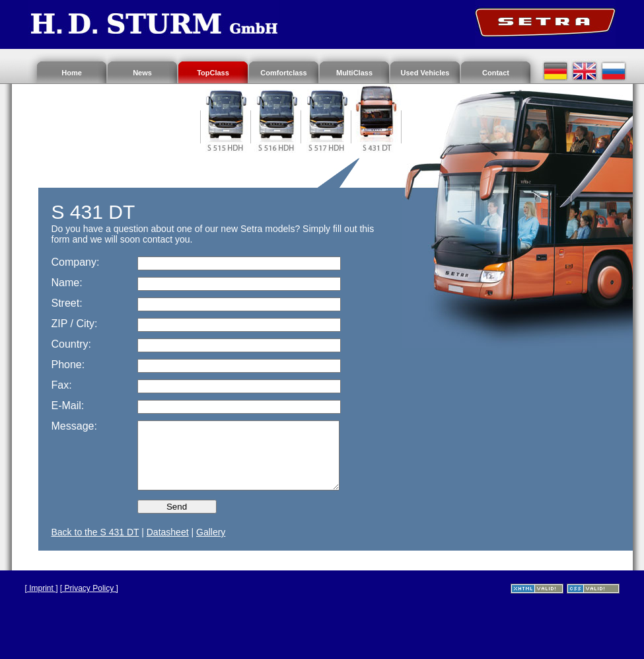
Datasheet (168, 532)
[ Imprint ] (42, 588)
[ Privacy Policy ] (89, 588)
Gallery (211, 532)
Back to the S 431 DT (95, 532)
